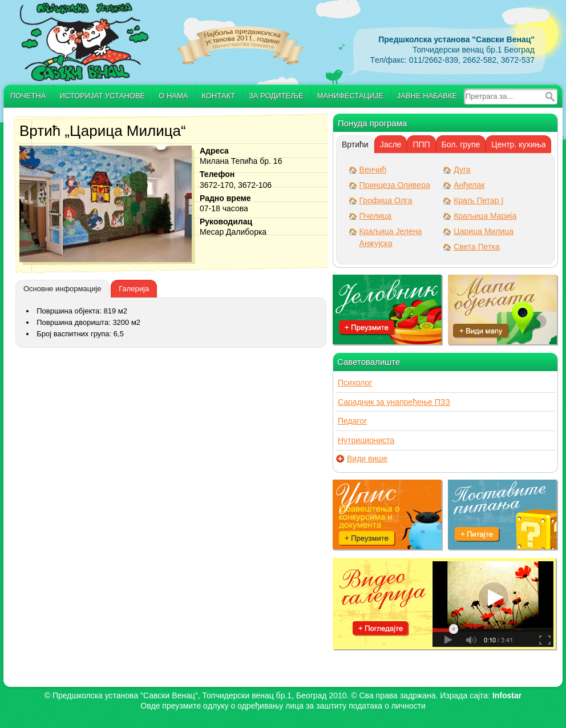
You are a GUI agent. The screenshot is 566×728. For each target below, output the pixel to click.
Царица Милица (484, 231)
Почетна (28, 96)
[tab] (62, 289)
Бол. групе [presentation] (461, 144)
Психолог (355, 383)
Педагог (352, 421)
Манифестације (350, 96)
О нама (173, 96)
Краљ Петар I (478, 200)
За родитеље (276, 96)
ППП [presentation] (421, 144)
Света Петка (477, 247)
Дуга (462, 170)
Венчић (373, 170)
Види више (367, 459)
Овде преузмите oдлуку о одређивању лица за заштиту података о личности (283, 706)
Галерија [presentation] (134, 289)
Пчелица (375, 216)
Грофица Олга (386, 200)
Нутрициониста (366, 440)
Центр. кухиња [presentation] (518, 144)
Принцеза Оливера (395, 185)
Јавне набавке (427, 96)
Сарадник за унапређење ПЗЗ (394, 402)
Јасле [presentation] (391, 144)
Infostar (507, 695)
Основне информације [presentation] (62, 289)
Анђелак (469, 185)
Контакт (219, 96)
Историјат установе (103, 96)
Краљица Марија (485, 216)
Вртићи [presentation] (355, 144)
